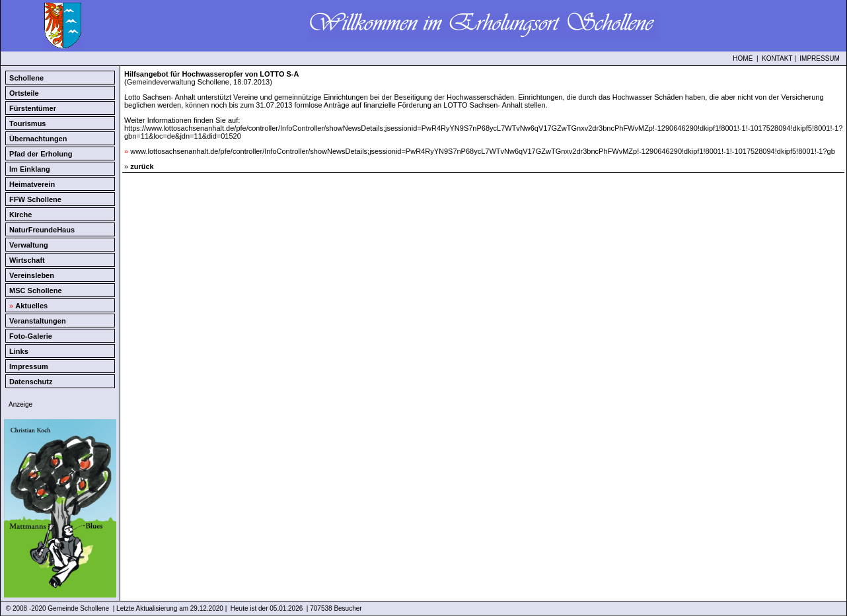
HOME (743, 58)
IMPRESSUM (820, 58)
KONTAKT (777, 58)
